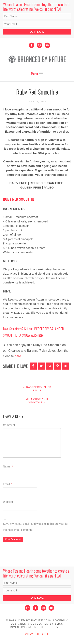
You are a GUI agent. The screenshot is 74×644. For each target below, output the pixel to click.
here (41, 335)
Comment (9, 425)
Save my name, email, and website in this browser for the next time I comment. (36, 527)
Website (8, 502)
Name (8, 466)
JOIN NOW (37, 32)
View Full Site (37, 634)
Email (8, 484)
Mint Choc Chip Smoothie (37, 401)
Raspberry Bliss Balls (37, 389)
